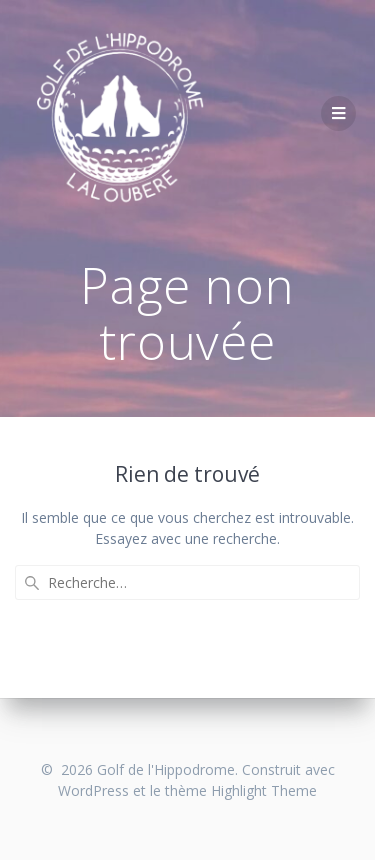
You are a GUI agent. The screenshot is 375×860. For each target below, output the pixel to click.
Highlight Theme (264, 790)
